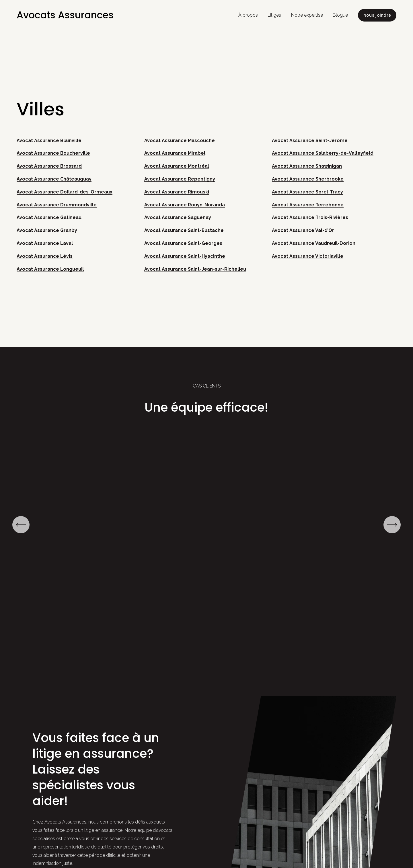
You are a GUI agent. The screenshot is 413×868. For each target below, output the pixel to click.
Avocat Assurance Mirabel (175, 153)
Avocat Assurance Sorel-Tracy (307, 192)
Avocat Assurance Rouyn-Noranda (185, 205)
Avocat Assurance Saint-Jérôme (310, 141)
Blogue (340, 15)
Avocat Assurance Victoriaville (308, 256)
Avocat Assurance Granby (47, 230)
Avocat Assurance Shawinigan (307, 166)
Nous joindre (377, 15)
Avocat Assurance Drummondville (57, 205)
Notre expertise (307, 15)
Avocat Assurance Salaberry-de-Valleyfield (323, 153)
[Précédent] (21, 525)
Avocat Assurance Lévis (45, 256)
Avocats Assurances (65, 15)
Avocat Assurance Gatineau (49, 217)
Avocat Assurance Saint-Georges (183, 243)
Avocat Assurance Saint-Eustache (184, 230)
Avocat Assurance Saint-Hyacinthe (185, 256)
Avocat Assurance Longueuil (50, 269)
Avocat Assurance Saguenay (178, 217)
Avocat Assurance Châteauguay (54, 179)
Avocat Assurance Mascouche (180, 141)
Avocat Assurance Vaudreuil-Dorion (314, 243)
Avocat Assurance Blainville (49, 141)
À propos (248, 15)
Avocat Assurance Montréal (177, 166)
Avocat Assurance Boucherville (53, 153)
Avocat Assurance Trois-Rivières (310, 217)
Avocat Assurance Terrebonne (308, 205)
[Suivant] (392, 525)
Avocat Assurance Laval (45, 243)
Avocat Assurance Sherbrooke (308, 179)
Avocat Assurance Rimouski (177, 192)
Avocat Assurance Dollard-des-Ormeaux (65, 192)
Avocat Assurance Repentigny (180, 179)
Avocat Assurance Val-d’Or (303, 230)
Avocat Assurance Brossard (49, 166)
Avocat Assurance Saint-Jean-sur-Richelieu (195, 269)
